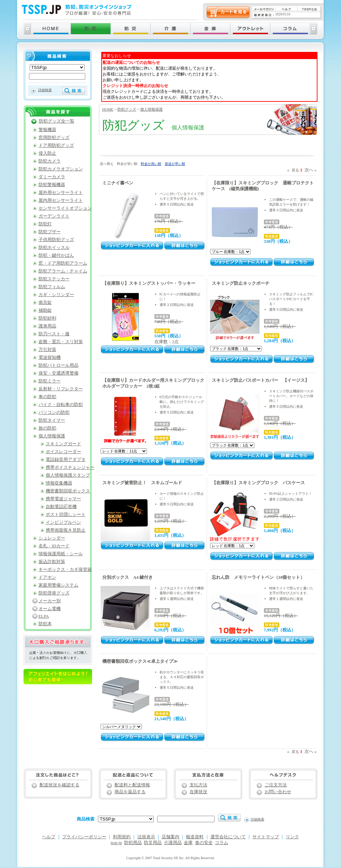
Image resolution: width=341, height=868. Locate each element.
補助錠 (45, 310)
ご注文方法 (276, 785)
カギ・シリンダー (56, 295)
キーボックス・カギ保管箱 (65, 570)
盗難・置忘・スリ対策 (61, 342)
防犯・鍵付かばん (56, 255)
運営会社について (228, 837)
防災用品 (153, 843)
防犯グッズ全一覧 (57, 121)
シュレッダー (52, 538)
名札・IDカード (54, 546)
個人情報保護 (151, 109)
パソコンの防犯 (54, 412)
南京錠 (45, 303)
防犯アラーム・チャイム (63, 271)
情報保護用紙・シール (61, 554)
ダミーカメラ (52, 177)
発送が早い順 (175, 164)
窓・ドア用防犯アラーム (63, 263)
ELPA (44, 616)
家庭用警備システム (58, 585)
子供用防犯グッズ (56, 240)
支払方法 (198, 785)
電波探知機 (50, 358)
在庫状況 (198, 792)
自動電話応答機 (61, 507)
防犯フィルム (52, 287)
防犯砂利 (47, 318)
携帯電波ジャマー (63, 499)
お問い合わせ (278, 792)
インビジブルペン (63, 522)
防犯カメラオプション (61, 169)
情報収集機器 (59, 483)
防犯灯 (45, 224)
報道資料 (195, 837)
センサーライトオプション (65, 208)
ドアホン (47, 577)
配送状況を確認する (60, 785)
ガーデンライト (54, 216)
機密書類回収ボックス (68, 491)
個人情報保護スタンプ (68, 475)
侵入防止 (47, 153)
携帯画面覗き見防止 (66, 530)
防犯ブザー (50, 232)
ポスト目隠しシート (66, 515)
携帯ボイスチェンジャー (70, 467)
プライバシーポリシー (84, 837)
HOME (108, 109)
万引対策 (47, 350)
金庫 (188, 843)
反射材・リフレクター (61, 389)
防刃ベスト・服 (54, 334)
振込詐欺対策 (52, 562)
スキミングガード (63, 444)
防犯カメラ (50, 161)
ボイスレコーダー (63, 452)
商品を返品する (130, 792)
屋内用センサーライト (61, 200)
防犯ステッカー (54, 279)
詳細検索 (45, 90)
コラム (221, 843)
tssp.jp (116, 843)
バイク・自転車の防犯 (61, 405)
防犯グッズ (127, 109)
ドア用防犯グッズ (56, 145)
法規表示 (146, 837)
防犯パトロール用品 (58, 365)
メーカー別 (50, 601)
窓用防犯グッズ (54, 138)
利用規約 (122, 837)
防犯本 (45, 624)
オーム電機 (50, 609)
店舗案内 (170, 837)
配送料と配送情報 (132, 785)
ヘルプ (49, 837)
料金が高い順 (151, 164)
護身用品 (47, 326)
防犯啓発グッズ (54, 593)
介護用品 (173, 843)
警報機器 (47, 130)
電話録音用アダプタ (66, 460)
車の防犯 (47, 397)
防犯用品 (133, 843)
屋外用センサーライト (61, 193)
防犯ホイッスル (54, 248)
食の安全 (204, 843)
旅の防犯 (47, 428)
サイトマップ (266, 837)
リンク (292, 837)
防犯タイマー (52, 420)
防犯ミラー (50, 381)
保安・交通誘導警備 (58, 373)
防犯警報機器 (52, 185)
